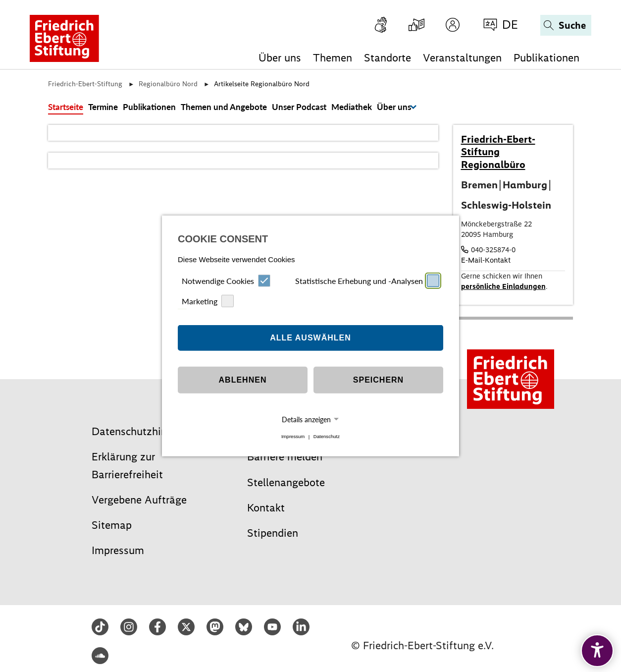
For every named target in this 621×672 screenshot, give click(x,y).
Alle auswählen (310, 338)
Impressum (293, 437)
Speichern (378, 380)
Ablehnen (243, 380)
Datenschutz (327, 437)
